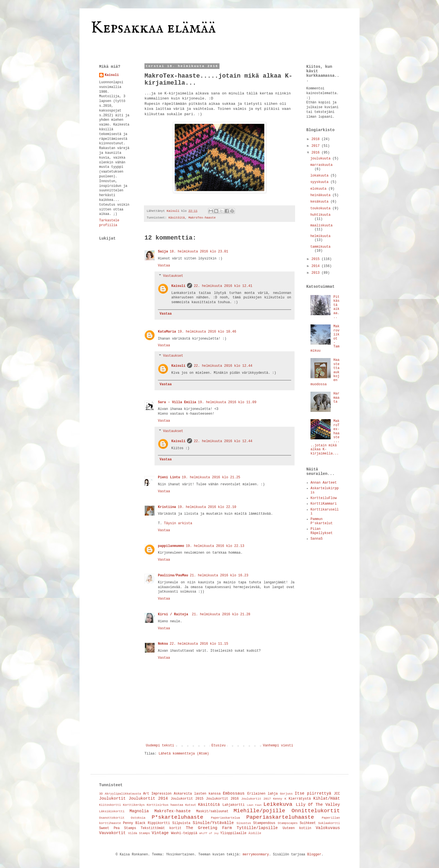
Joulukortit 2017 (256, 799)
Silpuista (181, 823)
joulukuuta (321, 159)
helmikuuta (320, 236)
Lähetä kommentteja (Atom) (184, 754)
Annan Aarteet (324, 483)
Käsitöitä (177, 218)
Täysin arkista (178, 523)
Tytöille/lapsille (257, 828)
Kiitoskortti (110, 805)
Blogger (314, 855)
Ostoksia (138, 818)
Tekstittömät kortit (161, 828)
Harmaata (337, 398)
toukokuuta (321, 208)
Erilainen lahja (262, 794)
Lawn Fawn (254, 805)
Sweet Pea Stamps (118, 828)
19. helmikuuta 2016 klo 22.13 (215, 546)
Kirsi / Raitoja (174, 614)
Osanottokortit (112, 818)
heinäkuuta (321, 195)
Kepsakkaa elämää (153, 28)
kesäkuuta (320, 202)
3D (101, 794)
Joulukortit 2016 (222, 799)
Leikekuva (278, 804)
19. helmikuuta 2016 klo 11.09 (227, 402)
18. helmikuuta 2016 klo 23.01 (199, 252)
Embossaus (234, 793)
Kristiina (167, 507)
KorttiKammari (324, 504)
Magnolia (139, 811)
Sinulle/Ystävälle (213, 823)
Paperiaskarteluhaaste (280, 817)
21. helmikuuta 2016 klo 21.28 (221, 614)
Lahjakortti (234, 805)
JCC (337, 794)
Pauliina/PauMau (173, 575)
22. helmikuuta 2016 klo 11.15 (199, 644)
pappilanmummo (171, 546)
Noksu (163, 644)
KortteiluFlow (324, 498)
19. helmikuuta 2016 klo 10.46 (207, 332)
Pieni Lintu (169, 477)
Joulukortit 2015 (187, 799)
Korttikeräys (134, 805)
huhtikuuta (320, 215)
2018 (317, 139)
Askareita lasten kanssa (197, 794)
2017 (317, 146)
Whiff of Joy (209, 833)
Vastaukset (173, 276)
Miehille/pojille (259, 811)
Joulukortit (112, 799)
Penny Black (134, 823)
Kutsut (191, 805)
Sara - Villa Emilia (177, 402)
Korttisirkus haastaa (165, 805)
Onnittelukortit (316, 811)
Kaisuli (178, 286)
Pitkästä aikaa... (337, 307)
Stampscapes (288, 823)
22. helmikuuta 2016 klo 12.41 (223, 286)
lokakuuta (320, 176)
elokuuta (319, 189)
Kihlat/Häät (327, 799)
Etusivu (218, 746)
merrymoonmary (256, 855)
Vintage (160, 833)
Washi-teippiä (184, 833)
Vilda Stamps (139, 833)
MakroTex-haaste (202, 218)
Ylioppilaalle (233, 833)
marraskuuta (321, 165)
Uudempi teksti (160, 746)
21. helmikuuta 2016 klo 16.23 (219, 575)
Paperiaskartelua (226, 818)
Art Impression (157, 794)
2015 (317, 259)
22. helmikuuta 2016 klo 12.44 (223, 366)
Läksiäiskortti (112, 811)
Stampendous (264, 823)
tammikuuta (320, 247)
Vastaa (164, 266)
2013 (317, 273)
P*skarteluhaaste (178, 817)
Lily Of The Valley (318, 805)
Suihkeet (308, 823)
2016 (317, 153)
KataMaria (167, 332)
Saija (163, 252)
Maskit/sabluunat (212, 811)
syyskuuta (320, 182)
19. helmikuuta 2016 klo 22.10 (207, 507)
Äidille (255, 833)
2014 (317, 266)
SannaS (317, 539)
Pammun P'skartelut (322, 521)
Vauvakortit (112, 833)
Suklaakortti (329, 823)
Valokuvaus (328, 828)
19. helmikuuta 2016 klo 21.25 (211, 477)
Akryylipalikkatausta (123, 794)
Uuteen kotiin (297, 828)
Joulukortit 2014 (148, 799)
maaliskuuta (321, 226)
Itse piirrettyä (313, 793)
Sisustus (244, 823)
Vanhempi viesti (278, 746)
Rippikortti (159, 823)
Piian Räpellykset (322, 531)
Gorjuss (286, 794)
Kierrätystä (300, 799)
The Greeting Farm (209, 828)
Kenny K (280, 799)
